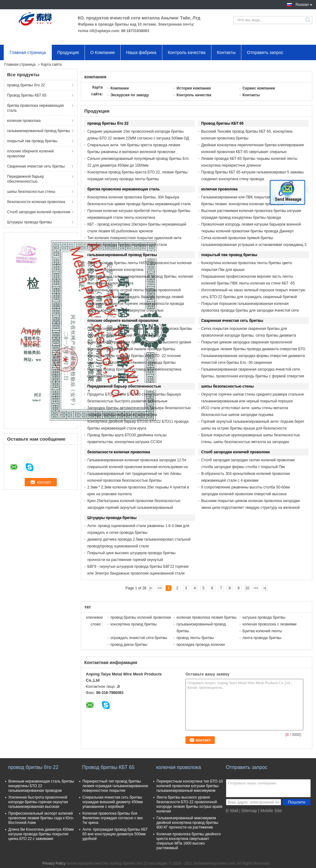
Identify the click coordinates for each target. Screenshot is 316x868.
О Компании (103, 52)
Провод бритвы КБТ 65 (27, 95)
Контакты (226, 52)
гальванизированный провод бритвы (39, 131)
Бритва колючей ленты (262, 631)
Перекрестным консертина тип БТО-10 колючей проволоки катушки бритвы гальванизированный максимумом (190, 786)
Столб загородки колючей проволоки (39, 212)
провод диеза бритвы (129, 645)
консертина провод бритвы (134, 624)
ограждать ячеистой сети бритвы (139, 638)
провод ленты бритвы (195, 638)
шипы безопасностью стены (31, 192)
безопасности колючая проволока (36, 202)
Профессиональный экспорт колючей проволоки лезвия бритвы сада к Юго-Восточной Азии (41, 818)
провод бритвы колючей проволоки (141, 617)
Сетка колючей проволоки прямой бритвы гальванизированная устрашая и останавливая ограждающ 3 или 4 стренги (254, 245)
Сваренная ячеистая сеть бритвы (36, 166)
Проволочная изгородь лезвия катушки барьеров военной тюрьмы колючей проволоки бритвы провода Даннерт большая (251, 231)
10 (247, 588)
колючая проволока (24, 121)
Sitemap (249, 811)
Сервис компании (259, 88)
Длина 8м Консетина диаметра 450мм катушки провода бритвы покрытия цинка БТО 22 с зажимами (41, 834)
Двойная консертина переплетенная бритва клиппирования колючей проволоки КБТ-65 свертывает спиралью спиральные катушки (252, 152)
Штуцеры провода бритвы (29, 222)
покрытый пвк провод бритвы (32, 141)
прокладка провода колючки (201, 645)
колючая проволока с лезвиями (270, 624)
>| (265, 588)
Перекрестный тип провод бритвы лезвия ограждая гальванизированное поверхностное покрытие (115, 786)
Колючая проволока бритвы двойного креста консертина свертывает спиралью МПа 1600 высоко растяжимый (189, 841)
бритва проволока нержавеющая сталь (35, 108)
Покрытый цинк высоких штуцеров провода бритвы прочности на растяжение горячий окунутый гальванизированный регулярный (131, 560)
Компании (120, 88)
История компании (194, 88)
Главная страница (28, 52)
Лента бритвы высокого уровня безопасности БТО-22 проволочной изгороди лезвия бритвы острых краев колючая (189, 804)
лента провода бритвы (262, 638)
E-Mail (232, 811)
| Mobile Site (270, 811)
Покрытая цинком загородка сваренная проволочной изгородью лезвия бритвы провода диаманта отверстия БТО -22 (253, 349)
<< (160, 588)
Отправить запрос (265, 52)
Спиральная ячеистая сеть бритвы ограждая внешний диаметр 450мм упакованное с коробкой (113, 802)
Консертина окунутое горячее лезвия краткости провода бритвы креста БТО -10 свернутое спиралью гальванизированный (136, 310)
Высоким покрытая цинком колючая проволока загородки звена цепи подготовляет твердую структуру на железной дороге (251, 508)
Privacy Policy (54, 863)
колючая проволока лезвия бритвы (207, 617)
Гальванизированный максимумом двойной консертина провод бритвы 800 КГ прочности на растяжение (187, 823)
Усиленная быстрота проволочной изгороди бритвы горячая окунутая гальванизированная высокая (38, 802)
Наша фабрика (141, 52)
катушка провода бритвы (264, 617)
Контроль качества (187, 52)
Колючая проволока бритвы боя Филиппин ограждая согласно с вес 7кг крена (113, 818)
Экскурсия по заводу (130, 95)
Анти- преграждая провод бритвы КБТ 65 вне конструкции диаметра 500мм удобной (115, 834)
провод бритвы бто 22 (26, 85)
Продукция (68, 52)
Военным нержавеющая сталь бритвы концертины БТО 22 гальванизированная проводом (41, 786)
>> (256, 588)
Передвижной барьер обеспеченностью (25, 179)
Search (308, 20)
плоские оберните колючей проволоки (30, 154)
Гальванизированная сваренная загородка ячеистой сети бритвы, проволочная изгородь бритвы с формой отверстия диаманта (253, 376)
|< (151, 588)
